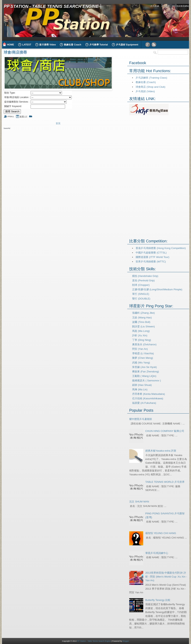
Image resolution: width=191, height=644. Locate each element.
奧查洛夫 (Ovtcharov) (144, 344)
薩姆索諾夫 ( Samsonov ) (146, 380)
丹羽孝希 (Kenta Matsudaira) (149, 394)
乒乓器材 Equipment (127, 45)
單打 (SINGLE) (141, 294)
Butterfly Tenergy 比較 (158, 600)
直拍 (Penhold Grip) (143, 280)
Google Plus (148, 45)
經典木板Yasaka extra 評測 (161, 451)
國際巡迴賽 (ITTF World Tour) (152, 257)
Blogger (126, 641)
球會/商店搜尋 (15, 52)
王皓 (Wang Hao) (142, 318)
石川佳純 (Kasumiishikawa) (148, 398)
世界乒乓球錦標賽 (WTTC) (151, 262)
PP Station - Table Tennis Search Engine (51, 6)
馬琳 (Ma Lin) (140, 389)
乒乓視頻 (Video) (145, 91)
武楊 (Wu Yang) (141, 363)
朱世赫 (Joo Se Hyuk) (144, 367)
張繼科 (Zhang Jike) (143, 313)
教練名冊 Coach (73, 45)
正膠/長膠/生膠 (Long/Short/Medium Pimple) (157, 289)
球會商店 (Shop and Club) (150, 87)
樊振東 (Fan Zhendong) (145, 372)
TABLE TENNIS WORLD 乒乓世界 (165, 482)
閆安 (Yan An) (140, 349)
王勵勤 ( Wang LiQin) (144, 376)
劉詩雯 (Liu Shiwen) (143, 326)
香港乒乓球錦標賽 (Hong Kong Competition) (161, 248)
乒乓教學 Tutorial (99, 45)
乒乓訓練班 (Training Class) (151, 78)
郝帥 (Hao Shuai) (142, 385)
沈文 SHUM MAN (139, 502)
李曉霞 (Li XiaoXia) (143, 353)
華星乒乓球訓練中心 (157, 553)
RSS (154, 45)
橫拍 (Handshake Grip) (145, 276)
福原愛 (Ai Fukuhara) (144, 403)
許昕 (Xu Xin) (140, 335)
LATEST (27, 45)
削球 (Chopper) (141, 285)
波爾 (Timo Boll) (141, 322)
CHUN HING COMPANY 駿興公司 (165, 431)
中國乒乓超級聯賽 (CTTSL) (151, 253)
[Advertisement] (49, 137)
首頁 (58, 123)
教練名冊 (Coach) (146, 82)
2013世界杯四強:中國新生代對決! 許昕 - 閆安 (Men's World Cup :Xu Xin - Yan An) (166, 577)
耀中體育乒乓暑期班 (141, 419)
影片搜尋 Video (48, 45)
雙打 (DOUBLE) (141, 299)
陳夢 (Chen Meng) (143, 358)
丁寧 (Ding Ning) (141, 340)
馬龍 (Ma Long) (141, 331)
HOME (11, 45)
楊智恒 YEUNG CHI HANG (161, 533)
